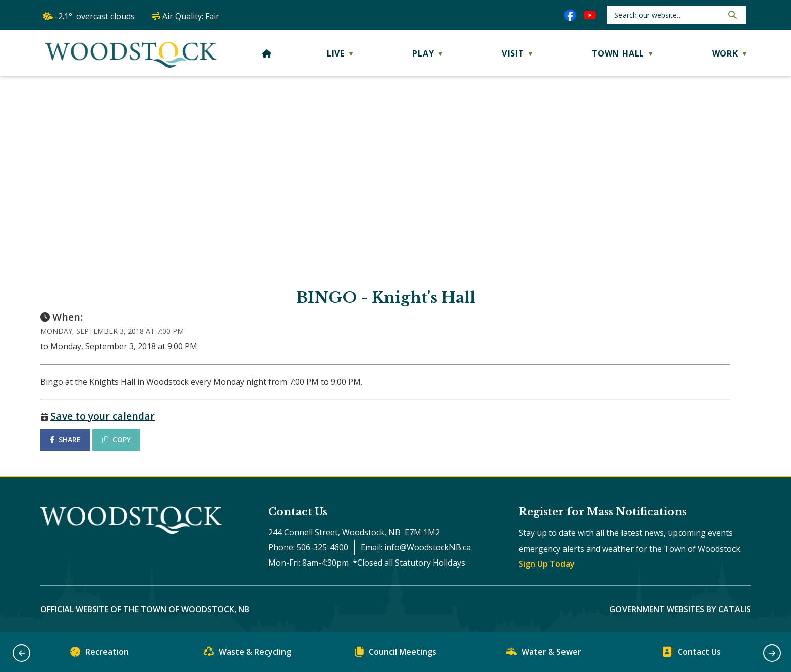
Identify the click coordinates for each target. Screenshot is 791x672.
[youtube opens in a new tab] (590, 15)
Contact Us (692, 654)
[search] (668, 15)
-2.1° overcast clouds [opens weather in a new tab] (95, 16)
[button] (731, 15)
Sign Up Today (547, 564)
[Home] (267, 53)
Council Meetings (395, 654)
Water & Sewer (544, 654)
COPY (117, 440)
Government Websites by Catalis (680, 609)
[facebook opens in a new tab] (570, 15)
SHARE (65, 440)
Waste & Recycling (247, 654)
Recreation (99, 654)
